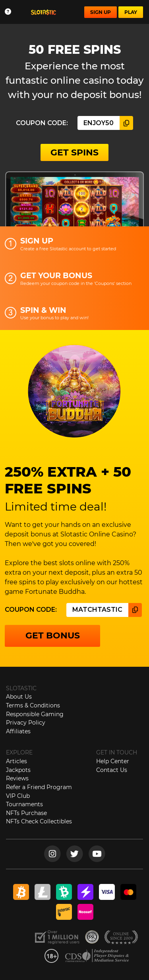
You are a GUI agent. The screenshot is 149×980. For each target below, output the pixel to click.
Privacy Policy (26, 723)
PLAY (131, 12)
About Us (19, 697)
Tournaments (24, 804)
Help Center (113, 761)
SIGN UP (101, 12)
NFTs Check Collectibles (39, 821)
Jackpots (18, 770)
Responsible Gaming (35, 714)
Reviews (17, 778)
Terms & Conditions (33, 705)
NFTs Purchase (26, 813)
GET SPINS (74, 152)
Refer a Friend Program (39, 787)
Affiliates (18, 731)
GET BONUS (53, 635)
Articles (16, 761)
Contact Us (112, 770)
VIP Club (18, 796)
